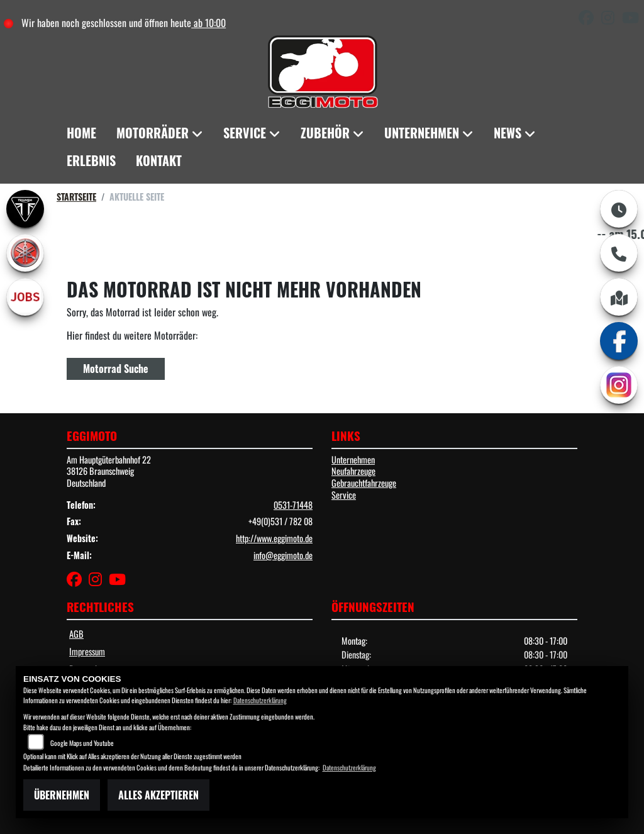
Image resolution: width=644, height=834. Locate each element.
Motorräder (153, 133)
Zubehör (325, 133)
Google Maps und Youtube (82, 743)
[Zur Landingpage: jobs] (25, 297)
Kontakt (159, 160)
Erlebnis (91, 160)
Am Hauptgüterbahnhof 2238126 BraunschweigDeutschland (109, 471)
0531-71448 (293, 505)
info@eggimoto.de (283, 555)
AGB (76, 634)
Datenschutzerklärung (260, 700)
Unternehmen (422, 133)
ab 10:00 (208, 23)
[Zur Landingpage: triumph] (25, 209)
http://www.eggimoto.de (274, 538)
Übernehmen (62, 795)
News (508, 133)
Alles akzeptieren (158, 795)
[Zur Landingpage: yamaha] (25, 253)
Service (245, 133)
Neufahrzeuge (353, 471)
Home (81, 133)
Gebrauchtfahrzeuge (364, 483)
